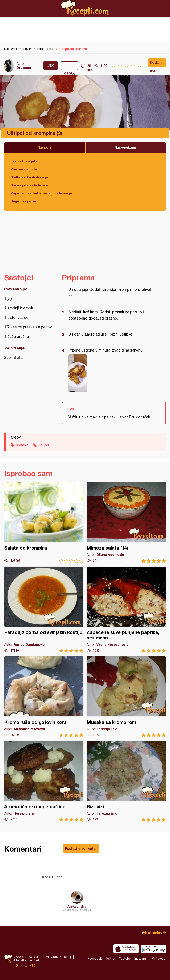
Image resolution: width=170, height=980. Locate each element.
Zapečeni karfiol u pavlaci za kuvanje (41, 193)
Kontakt (34, 960)
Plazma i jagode (24, 169)
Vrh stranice (152, 933)
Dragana (24, 67)
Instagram (141, 959)
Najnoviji (44, 147)
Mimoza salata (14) (126, 523)
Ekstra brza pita (24, 161)
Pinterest (158, 959)
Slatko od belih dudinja (29, 177)
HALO (32, 965)
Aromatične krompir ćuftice (44, 781)
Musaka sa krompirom (126, 697)
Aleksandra (77, 906)
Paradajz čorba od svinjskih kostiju (44, 610)
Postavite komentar (81, 848)
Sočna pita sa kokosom (30, 185)
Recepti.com (85, 8)
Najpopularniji (126, 147)
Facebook (95, 959)
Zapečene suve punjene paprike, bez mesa (126, 610)
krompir (22, 445)
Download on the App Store (126, 949)
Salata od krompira (44, 523)
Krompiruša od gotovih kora (44, 697)
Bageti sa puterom (26, 201)
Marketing (21, 960)
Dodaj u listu (156, 64)
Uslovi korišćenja (62, 957)
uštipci (44, 445)
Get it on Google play (153, 949)
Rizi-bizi (126, 781)
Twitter (110, 959)
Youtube (125, 959)
